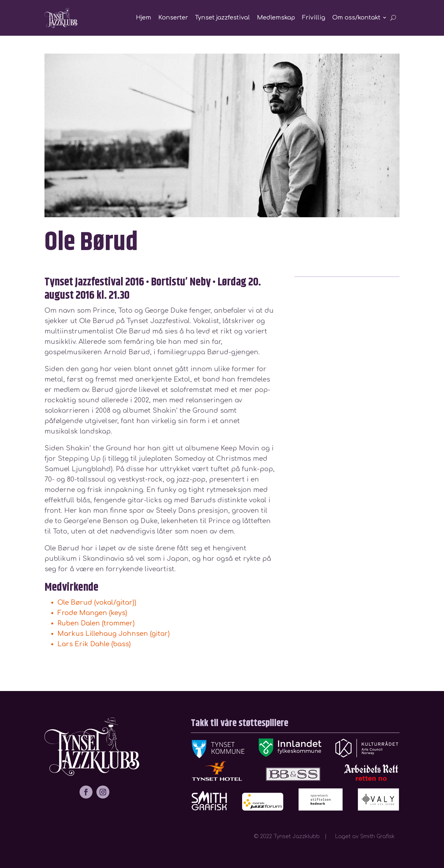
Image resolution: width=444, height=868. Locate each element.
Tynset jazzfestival (222, 18)
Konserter (173, 18)
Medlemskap (276, 18)
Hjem (144, 18)
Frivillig (314, 18)
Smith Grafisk (380, 837)
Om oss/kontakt (356, 18)
